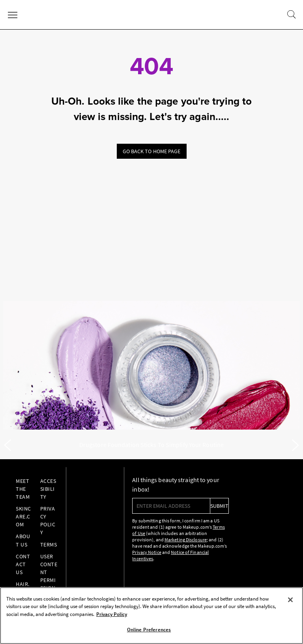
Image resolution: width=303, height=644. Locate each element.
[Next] (296, 445)
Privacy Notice (147, 552)
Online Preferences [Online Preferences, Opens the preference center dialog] (149, 630)
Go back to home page (152, 151)
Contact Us (23, 564)
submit (219, 506)
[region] (151, 616)
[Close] (290, 600)
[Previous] (7, 445)
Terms (49, 544)
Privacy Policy (48, 520)
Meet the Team (23, 489)
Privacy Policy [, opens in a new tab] (112, 614)
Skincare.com (23, 516)
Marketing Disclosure (186, 540)
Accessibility (48, 489)
